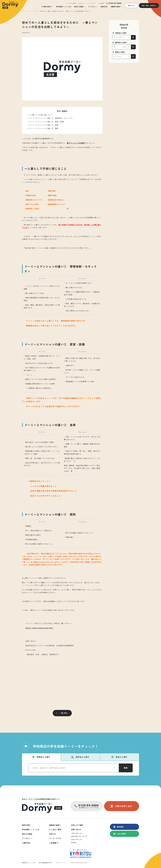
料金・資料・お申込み (149, 5)
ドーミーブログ (91, 3)
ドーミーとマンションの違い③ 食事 (43, 125)
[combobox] (122, 37)
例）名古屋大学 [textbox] (119, 37)
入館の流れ (104, 7)
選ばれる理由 (79, 7)
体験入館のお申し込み (78, 836)
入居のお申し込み (121, 806)
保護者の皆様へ (116, 7)
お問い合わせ (76, 829)
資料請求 (118, 827)
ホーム (24, 11)
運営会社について (28, 863)
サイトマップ (60, 863)
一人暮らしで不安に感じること (40, 115)
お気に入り (131, 5)
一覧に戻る (64, 713)
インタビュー (93, 7)
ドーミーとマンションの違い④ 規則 (43, 128)
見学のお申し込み (77, 839)
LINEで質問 (119, 834)
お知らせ (81, 3)
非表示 (64, 111)
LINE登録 (101, 3)
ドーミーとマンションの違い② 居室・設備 (46, 122)
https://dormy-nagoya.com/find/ (39, 628)
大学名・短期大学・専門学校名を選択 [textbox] (49, 768)
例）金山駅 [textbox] (117, 56)
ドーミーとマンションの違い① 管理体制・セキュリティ (51, 118)
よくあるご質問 (71, 3)
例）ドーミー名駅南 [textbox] (120, 47)
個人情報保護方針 (45, 863)
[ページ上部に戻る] (152, 860)
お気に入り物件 (77, 825)
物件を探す (46, 7)
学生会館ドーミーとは (64, 7)
